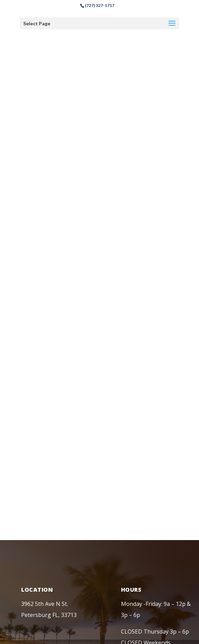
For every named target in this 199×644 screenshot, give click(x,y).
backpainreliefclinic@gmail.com (61, 480)
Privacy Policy (47, 557)
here (139, 634)
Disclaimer (83, 557)
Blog (154, 557)
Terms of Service (122, 557)
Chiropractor (96, 567)
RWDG (129, 587)
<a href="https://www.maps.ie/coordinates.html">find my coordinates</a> (99, 142)
